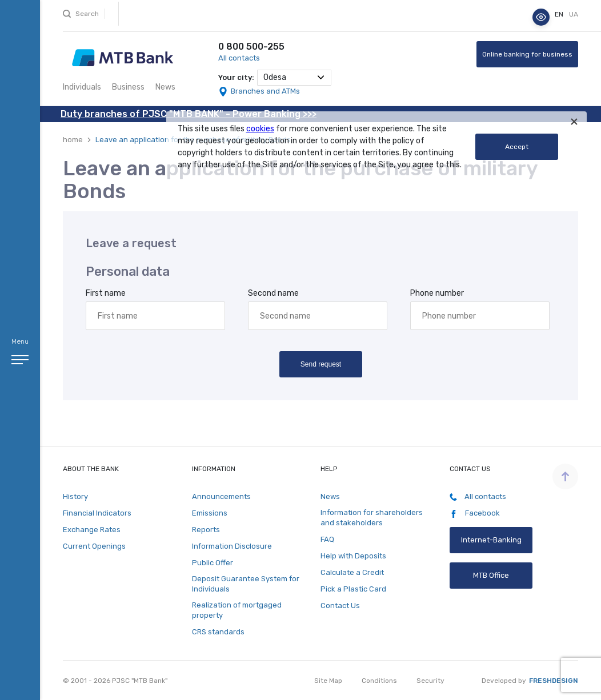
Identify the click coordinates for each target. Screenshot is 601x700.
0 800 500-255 (251, 47)
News (165, 87)
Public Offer (213, 563)
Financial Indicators (97, 513)
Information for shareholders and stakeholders (372, 518)
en (560, 14)
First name (106, 293)
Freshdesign (554, 681)
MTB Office (491, 575)
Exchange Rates (92, 530)
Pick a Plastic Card (353, 589)
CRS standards (218, 632)
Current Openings (94, 546)
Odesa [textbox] (275, 77)
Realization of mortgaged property (237, 610)
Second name (273, 293)
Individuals (82, 87)
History (75, 496)
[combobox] (294, 78)
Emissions (210, 513)
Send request (320, 364)
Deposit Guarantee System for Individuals (246, 584)
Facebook (475, 513)
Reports (206, 530)
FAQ (327, 539)
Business (128, 87)
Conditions (379, 681)
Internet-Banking (491, 540)
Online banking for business (527, 54)
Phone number (437, 293)
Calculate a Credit (352, 572)
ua (574, 14)
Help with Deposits (353, 556)
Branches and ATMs (265, 91)
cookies (260, 129)
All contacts (239, 58)
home (73, 140)
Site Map (328, 681)
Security (430, 681)
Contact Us (340, 606)
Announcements (221, 496)
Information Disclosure (232, 546)
